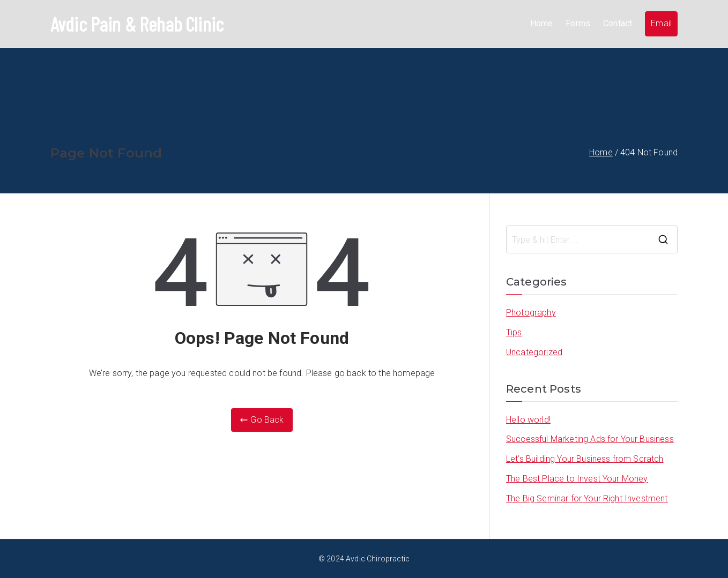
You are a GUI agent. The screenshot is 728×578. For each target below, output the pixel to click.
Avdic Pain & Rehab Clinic (137, 24)
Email (661, 23)
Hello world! (528, 419)
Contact (618, 23)
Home (542, 23)
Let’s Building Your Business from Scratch (585, 458)
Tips (514, 332)
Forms (578, 23)
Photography (531, 312)
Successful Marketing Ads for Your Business (590, 438)
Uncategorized (534, 352)
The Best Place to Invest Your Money (577, 478)
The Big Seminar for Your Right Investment (587, 498)
